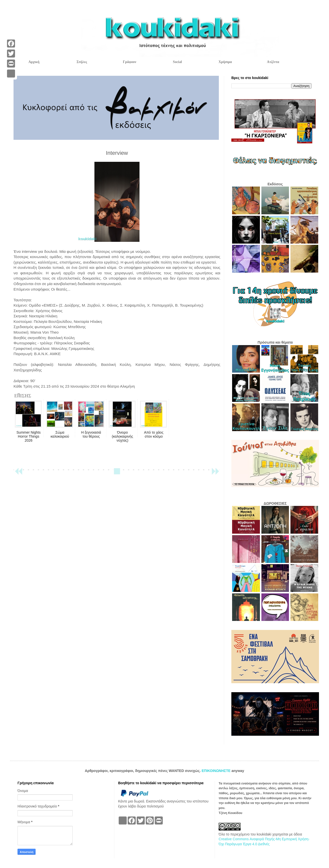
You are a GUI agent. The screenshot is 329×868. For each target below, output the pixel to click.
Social (178, 62)
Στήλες (82, 62)
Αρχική (34, 62)
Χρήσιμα (225, 62)
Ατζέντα (273, 62)
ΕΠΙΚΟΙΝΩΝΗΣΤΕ (216, 771)
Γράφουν (130, 62)
